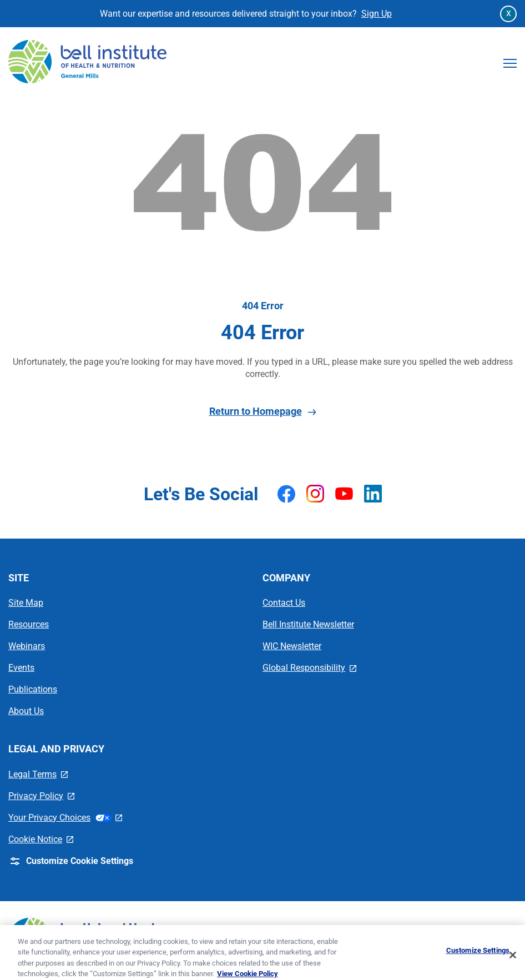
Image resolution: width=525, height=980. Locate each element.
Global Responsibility (309, 668)
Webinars (27, 646)
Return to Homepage (263, 411)
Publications (33, 689)
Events (21, 668)
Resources (29, 624)
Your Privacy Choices (65, 818)
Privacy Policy (41, 796)
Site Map (26, 603)
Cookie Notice (41, 839)
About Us (26, 711)
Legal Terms (38, 774)
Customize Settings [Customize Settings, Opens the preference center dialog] (478, 956)
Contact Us (284, 603)
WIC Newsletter (292, 646)
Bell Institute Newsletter (308, 624)
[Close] (513, 961)
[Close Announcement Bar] (508, 14)
